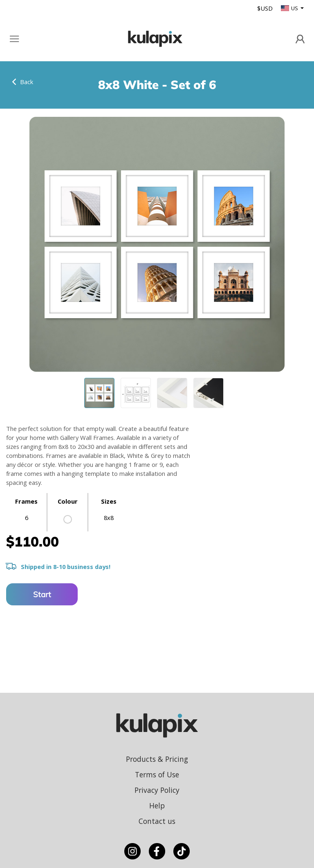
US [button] (290, 8)
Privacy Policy (157, 790)
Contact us (157, 821)
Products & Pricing (157, 759)
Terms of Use (157, 774)
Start (42, 594)
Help (157, 806)
